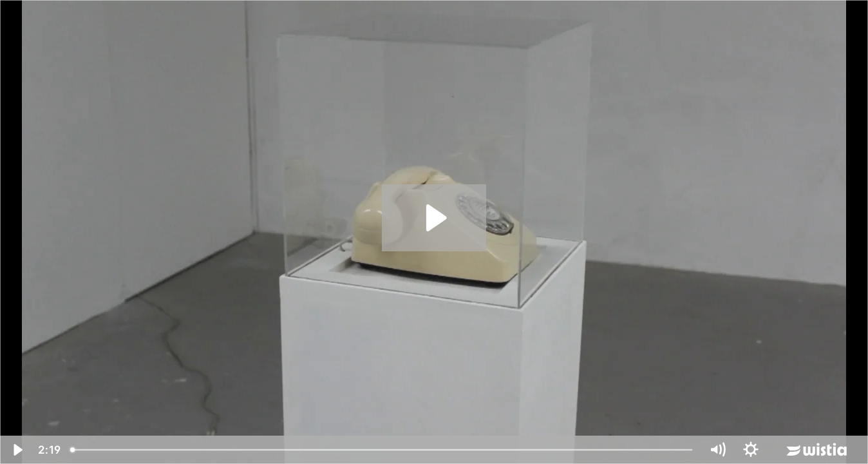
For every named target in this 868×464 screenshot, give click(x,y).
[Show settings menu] (751, 450)
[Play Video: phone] (434, 218)
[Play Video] (17, 450)
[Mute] (717, 450)
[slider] (382, 450)
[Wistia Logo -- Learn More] (818, 450)
